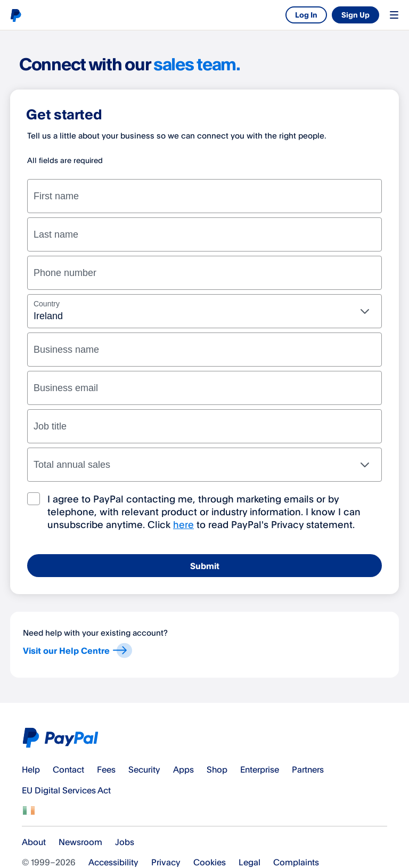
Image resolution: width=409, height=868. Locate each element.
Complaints (296, 862)
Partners (308, 769)
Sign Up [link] (355, 15)
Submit (205, 566)
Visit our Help (77, 652)
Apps (183, 769)
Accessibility (113, 862)
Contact (68, 769)
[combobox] (204, 311)
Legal (250, 862)
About (34, 842)
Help (31, 769)
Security (144, 769)
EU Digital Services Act (66, 790)
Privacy (166, 862)
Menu (394, 15)
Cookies (210, 862)
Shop (217, 769)
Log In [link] (306, 15)
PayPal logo (15, 15)
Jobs (125, 842)
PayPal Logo (63, 738)
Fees (106, 769)
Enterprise (260, 769)
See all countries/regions (29, 810)
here (183, 524)
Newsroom (80, 842)
